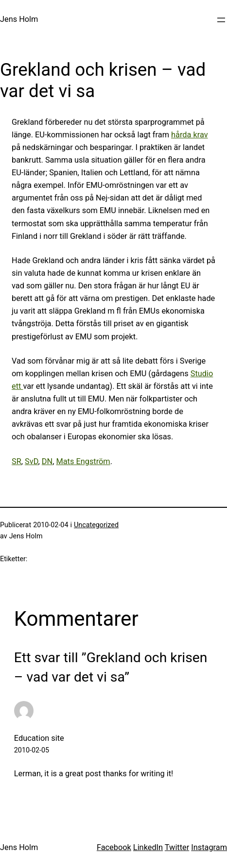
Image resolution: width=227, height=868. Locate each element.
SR (17, 461)
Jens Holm (19, 19)
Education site (39, 738)
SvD (32, 461)
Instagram (209, 847)
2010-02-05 (32, 750)
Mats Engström (83, 461)
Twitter (177, 847)
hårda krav (190, 135)
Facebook (114, 847)
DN (47, 461)
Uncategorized (96, 525)
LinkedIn (148, 847)
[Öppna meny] (221, 20)
